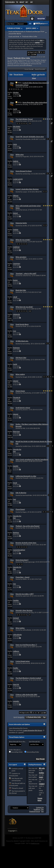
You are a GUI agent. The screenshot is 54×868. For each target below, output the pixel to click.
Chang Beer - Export (23, 577)
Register (40, 19)
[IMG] (41, 777)
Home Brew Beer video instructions (35, 102)
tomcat (25, 210)
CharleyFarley (27, 393)
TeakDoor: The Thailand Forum (36, 810)
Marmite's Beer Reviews (24, 610)
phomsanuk (26, 663)
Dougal (25, 377)
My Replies (27, 3)
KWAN (25, 579)
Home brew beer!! (22, 560)
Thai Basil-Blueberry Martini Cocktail (28, 678)
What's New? (22, 3)
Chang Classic (20, 391)
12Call (25, 292)
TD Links (17, 3)
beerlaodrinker (27, 495)
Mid (24, 428)
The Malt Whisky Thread (24, 119)
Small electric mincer (23, 408)
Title (11, 75)
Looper (25, 121)
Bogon (25, 512)
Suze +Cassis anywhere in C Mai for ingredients (32, 459)
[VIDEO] (42, 784)
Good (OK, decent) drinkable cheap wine (30, 137)
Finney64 (26, 478)
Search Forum (39, 69)
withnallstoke (27, 545)
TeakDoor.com (35, 843)
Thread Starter (19, 75)
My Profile (32, 3)
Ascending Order (16, 752)
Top (44, 717)
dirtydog (25, 87)
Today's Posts (7, 3)
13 (30, 123)
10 (30, 311)
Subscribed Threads (12, 3)
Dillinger (25, 259)
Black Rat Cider (21, 290)
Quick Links (31, 28)
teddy (24, 309)
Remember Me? (39, 24)
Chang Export (20, 509)
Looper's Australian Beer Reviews (27, 189)
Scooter (25, 242)
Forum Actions (14, 28)
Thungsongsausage (29, 562)
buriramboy (26, 344)
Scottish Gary (27, 446)
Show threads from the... (18, 742)
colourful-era (27, 276)
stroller (25, 226)
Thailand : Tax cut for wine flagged (27, 526)
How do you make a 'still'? (25, 594)
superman (26, 596)
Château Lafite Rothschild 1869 (26, 695)
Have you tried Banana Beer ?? (26, 645)
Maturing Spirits (21, 223)
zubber (25, 647)
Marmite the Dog (28, 612)
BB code (42, 768)
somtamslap (27, 174)
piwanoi (25, 410)
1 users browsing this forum (32, 730)
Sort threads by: (35, 742)
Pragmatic (26, 157)
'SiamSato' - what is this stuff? (26, 273)
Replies (34, 75)
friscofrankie (27, 139)
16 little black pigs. (22, 341)
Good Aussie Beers (22, 324)
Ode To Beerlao (21, 493)
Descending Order (32, 752)
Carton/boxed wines (23, 661)
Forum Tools (28, 69)
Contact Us (40, 807)
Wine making (20, 374)
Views (34, 78)
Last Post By (41, 75)
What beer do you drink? (24, 307)
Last (34, 54)
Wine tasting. (20, 628)
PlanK (24, 326)
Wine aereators (21, 257)
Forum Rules (40, 799)
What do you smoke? (23, 240)
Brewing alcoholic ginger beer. (26, 543)
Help (32, 19)
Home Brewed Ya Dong (24, 171)
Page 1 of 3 (33, 52)
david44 (25, 461)
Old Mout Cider (21, 358)
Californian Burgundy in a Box (26, 476)
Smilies (41, 773)
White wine (20, 154)
